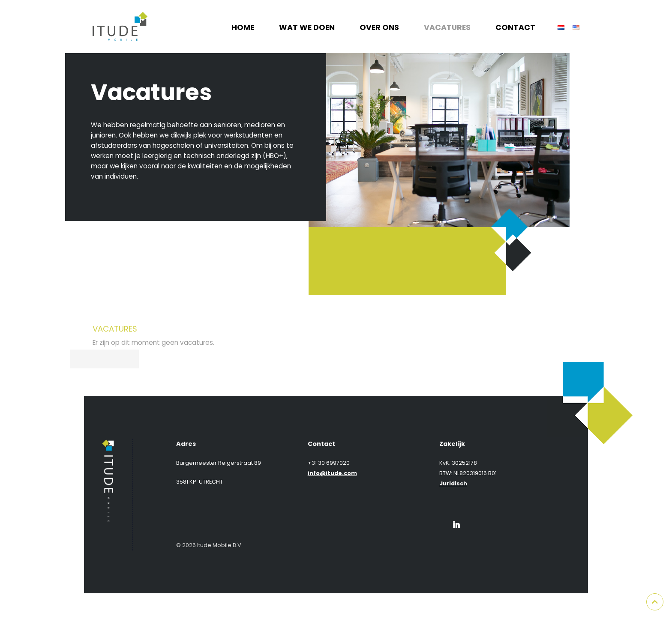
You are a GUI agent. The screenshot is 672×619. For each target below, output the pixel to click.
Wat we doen (307, 27)
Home (243, 27)
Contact (515, 27)
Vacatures (447, 27)
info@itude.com (332, 473)
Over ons (379, 27)
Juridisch (453, 483)
